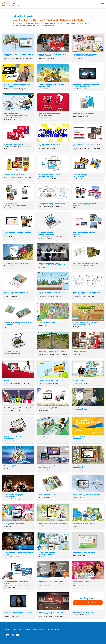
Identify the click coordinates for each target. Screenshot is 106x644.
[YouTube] (17, 635)
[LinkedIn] (8, 635)
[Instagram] (12, 635)
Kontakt (44, 629)
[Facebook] (3, 635)
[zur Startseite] (11, 4)
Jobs (20, 629)
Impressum (36, 629)
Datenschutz (27, 629)
